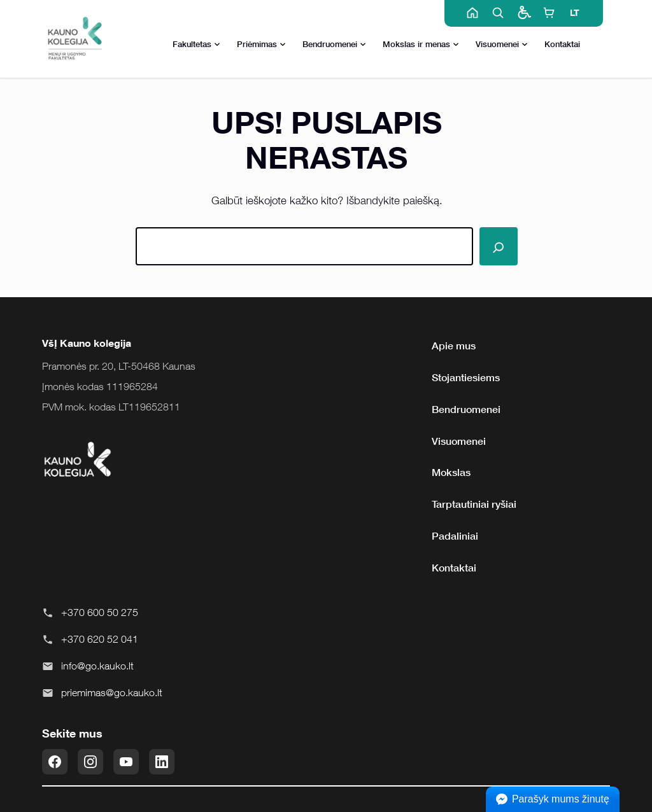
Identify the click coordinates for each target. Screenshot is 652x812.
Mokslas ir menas (421, 45)
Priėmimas (261, 45)
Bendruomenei (334, 45)
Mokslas (451, 472)
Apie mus (454, 346)
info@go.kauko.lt (97, 666)
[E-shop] (549, 13)
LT (575, 12)
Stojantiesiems (466, 377)
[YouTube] (126, 762)
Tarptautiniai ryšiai (474, 504)
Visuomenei (502, 45)
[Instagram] (90, 762)
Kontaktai (562, 44)
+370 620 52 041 (100, 639)
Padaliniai (455, 536)
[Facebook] (55, 762)
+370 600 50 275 (100, 612)
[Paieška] (499, 246)
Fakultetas (196, 45)
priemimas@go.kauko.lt (112, 692)
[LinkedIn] (162, 762)
